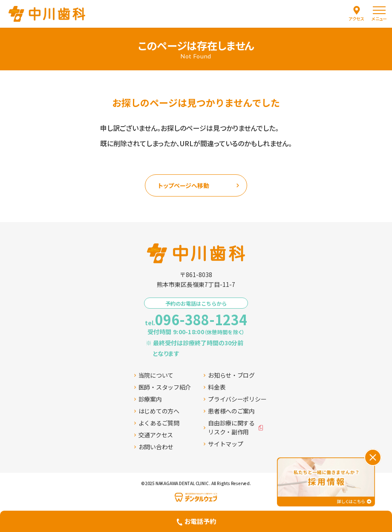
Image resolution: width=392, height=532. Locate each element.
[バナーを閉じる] (373, 457)
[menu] (379, 14)
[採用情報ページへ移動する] (326, 482)
